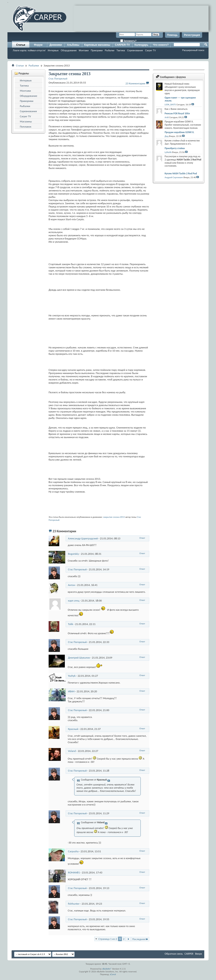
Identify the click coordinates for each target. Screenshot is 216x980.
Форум (38, 45)
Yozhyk (72, 676)
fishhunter (74, 904)
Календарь (141, 45)
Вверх (199, 954)
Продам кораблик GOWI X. (179, 132)
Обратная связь (174, 954)
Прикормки (97, 50)
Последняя (140, 939)
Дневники (56, 45)
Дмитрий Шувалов (79, 658)
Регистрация (192, 35)
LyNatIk (168, 152)
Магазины (26, 121)
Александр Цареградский (83, 538)
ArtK (167, 117)
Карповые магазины (97, 45)
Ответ (142, 538)
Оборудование (69, 50)
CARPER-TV (122, 45)
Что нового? (161, 45)
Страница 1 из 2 (108, 939)
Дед (167, 136)
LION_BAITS (170, 105)
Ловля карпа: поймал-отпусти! (29, 50)
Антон (72, 585)
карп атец (74, 601)
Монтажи (84, 50)
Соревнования (135, 50)
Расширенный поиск (193, 50)
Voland (72, 751)
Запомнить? (128, 41)
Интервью (53, 50)
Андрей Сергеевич (174, 177)
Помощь (172, 35)
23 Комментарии (135, 83)
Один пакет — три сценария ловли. (180, 99)
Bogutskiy (73, 554)
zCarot (113, 974)
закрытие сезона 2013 (114, 517)
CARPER (189, 954)
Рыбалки (109, 50)
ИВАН (71, 691)
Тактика (121, 50)
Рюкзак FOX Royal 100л (177, 113)
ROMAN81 (74, 872)
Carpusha (73, 851)
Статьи (21, 45)
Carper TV (150, 50)
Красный (73, 729)
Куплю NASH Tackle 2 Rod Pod (181, 173)
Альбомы (73, 45)
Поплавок (26, 127)
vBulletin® (107, 969)
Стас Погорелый (77, 569)
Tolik (71, 624)
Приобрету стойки (175, 148)
